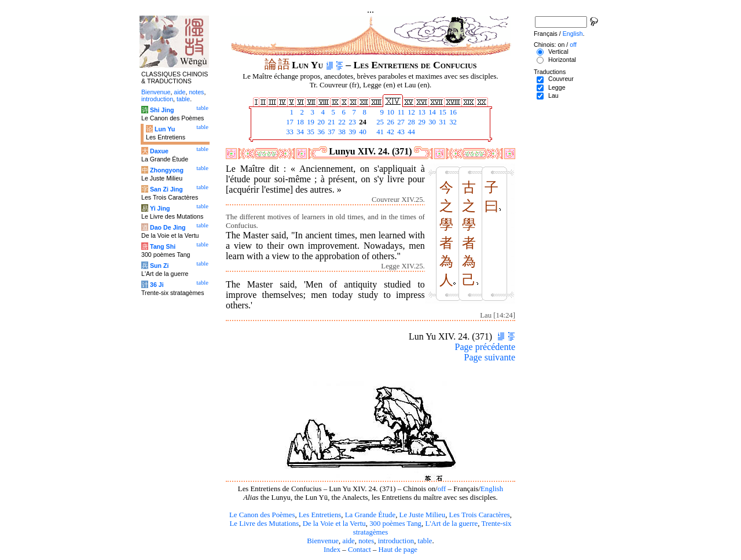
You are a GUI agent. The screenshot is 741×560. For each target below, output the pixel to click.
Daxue (159, 151)
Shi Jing (162, 110)
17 (289, 122)
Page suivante (490, 357)
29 (421, 122)
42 (390, 132)
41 (379, 132)
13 (421, 112)
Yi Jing (160, 208)
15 (442, 112)
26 (390, 122)
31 (442, 122)
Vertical (558, 51)
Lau (553, 95)
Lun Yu (165, 129)
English (492, 489)
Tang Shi (163, 246)
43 (400, 132)
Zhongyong (167, 170)
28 (410, 122)
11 (400, 112)
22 (341, 122)
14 (431, 112)
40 (362, 132)
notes (366, 541)
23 (351, 122)
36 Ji (157, 285)
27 (400, 122)
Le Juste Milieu (423, 515)
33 (289, 132)
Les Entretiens (320, 515)
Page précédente (485, 347)
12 (410, 112)
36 (320, 132)
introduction (396, 541)
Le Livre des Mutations (264, 524)
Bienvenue (323, 541)
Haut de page (398, 550)
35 (310, 132)
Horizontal (562, 60)
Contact (360, 550)
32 (452, 122)
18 (299, 122)
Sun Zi (159, 266)
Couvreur (561, 79)
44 (410, 132)
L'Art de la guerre (451, 524)
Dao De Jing (168, 227)
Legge (557, 87)
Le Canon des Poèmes (262, 515)
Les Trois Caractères (480, 515)
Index (332, 550)
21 (331, 122)
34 (299, 132)
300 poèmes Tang (395, 524)
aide (348, 541)
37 (331, 132)
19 (310, 122)
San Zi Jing (166, 189)
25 (379, 122)
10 (390, 112)
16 (452, 112)
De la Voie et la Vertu (334, 524)
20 (320, 122)
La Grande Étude (370, 515)
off (442, 489)
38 (341, 132)
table (425, 541)
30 (431, 122)
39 (351, 132)
